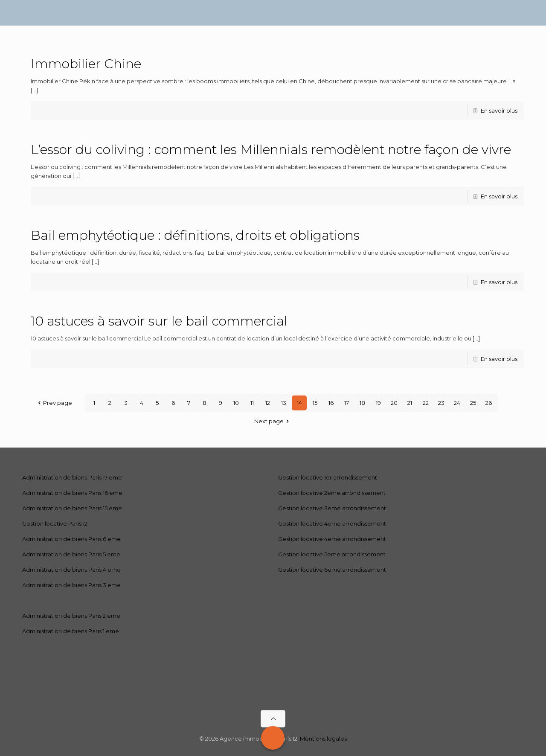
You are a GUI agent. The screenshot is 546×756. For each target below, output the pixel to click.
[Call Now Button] (273, 738)
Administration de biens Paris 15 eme (72, 508)
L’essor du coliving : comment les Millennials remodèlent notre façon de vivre (271, 150)
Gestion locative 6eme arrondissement (332, 570)
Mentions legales (323, 739)
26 (489, 403)
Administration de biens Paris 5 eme (71, 554)
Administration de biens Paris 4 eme (71, 570)
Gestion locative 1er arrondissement (328, 477)
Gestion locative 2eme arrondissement (332, 493)
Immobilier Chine (86, 64)
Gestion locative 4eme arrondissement (332, 523)
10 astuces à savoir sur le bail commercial (159, 321)
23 (441, 403)
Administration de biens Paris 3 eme (71, 585)
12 (268, 403)
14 (299, 403)
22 (426, 403)
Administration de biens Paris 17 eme (72, 477)
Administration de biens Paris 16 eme (72, 493)
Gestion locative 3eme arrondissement (332, 508)
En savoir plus (499, 110)
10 (236, 403)
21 (410, 403)
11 (252, 403)
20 (394, 403)
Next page (273, 421)
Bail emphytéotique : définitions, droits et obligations (195, 235)
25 (473, 403)
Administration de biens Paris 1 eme (71, 631)
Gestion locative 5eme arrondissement (332, 554)
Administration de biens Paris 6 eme (71, 539)
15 (315, 403)
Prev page (54, 403)
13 (284, 403)
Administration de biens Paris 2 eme (71, 616)
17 (347, 403)
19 (378, 403)
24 (457, 403)
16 (331, 403)
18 (362, 403)
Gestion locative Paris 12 (55, 523)
